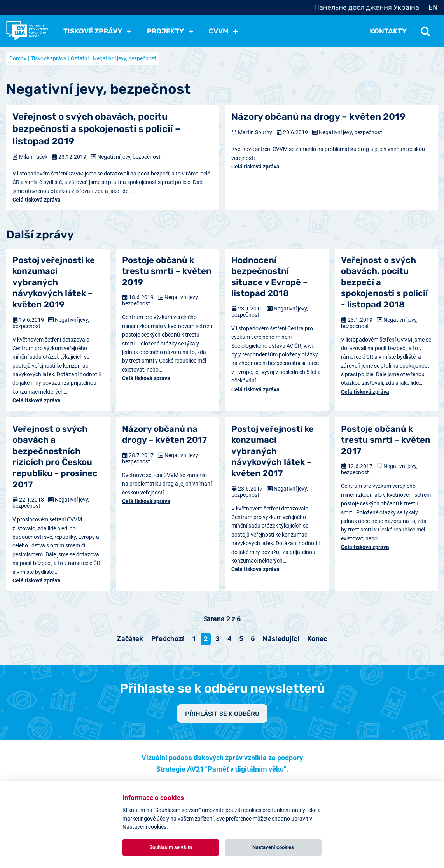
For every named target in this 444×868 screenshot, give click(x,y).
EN (433, 7)
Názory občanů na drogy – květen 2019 (318, 117)
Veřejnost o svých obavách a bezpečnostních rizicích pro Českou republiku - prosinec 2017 (55, 457)
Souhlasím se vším (171, 847)
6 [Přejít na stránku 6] (253, 639)
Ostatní (80, 58)
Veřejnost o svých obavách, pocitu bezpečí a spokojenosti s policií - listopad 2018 (384, 282)
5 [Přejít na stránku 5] (241, 639)
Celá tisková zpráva (37, 200)
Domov (18, 58)
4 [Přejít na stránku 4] (229, 639)
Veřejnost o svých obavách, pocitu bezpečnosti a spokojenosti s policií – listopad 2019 (96, 129)
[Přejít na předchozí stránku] (168, 639)
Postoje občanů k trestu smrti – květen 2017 (386, 440)
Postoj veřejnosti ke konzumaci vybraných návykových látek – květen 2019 (54, 282)
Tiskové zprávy (49, 58)
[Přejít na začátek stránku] (130, 639)
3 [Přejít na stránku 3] (217, 639)
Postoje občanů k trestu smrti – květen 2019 (167, 271)
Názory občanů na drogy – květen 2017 (164, 435)
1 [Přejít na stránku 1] (194, 639)
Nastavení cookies (273, 847)
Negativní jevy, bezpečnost (129, 157)
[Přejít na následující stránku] (281, 639)
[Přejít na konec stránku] (317, 639)
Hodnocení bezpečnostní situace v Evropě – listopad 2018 (270, 277)
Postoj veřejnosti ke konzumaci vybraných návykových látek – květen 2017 (273, 451)
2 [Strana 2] (206, 639)
